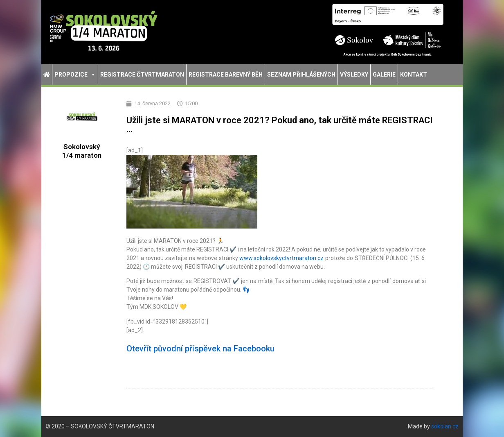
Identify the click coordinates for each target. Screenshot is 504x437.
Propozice (75, 75)
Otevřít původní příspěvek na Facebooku (200, 349)
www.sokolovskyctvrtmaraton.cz (281, 258)
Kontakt (414, 75)
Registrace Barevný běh (226, 75)
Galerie (384, 75)
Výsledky (354, 75)
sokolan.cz (445, 426)
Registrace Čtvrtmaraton (142, 75)
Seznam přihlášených (301, 75)
